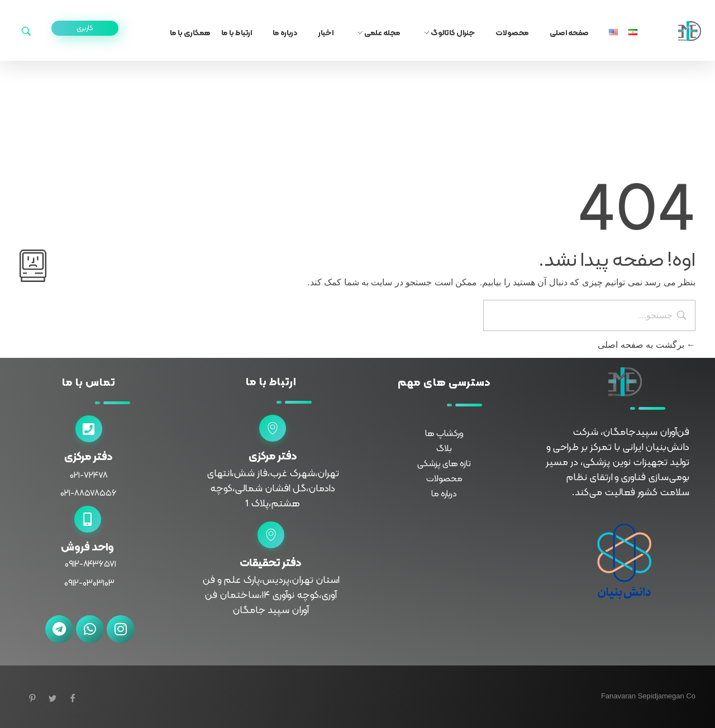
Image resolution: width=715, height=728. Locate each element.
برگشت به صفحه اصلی (647, 345)
